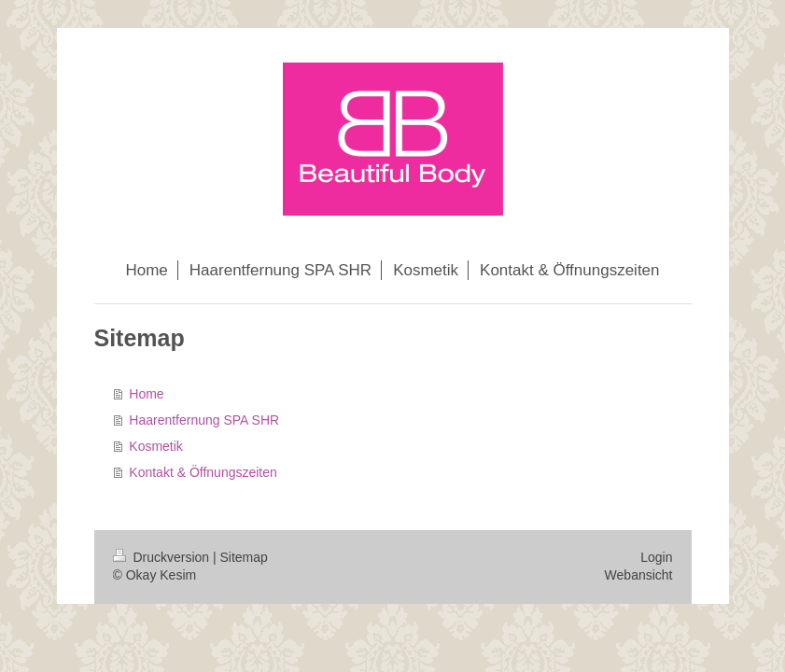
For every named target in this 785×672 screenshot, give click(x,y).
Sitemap (244, 557)
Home (146, 394)
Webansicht (639, 575)
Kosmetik (156, 446)
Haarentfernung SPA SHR (204, 420)
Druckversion (163, 557)
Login (656, 557)
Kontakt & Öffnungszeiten (203, 472)
